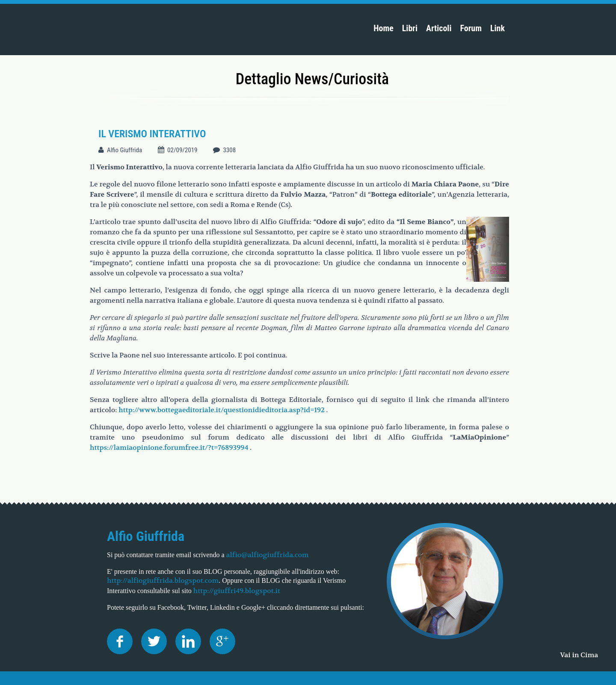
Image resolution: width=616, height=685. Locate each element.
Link (498, 28)
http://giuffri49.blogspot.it (237, 591)
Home (384, 28)
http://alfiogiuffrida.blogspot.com (163, 580)
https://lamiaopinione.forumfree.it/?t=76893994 (169, 447)
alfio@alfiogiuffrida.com (268, 555)
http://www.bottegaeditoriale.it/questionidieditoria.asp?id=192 (222, 410)
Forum (471, 28)
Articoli (439, 28)
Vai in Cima (579, 655)
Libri (410, 28)
